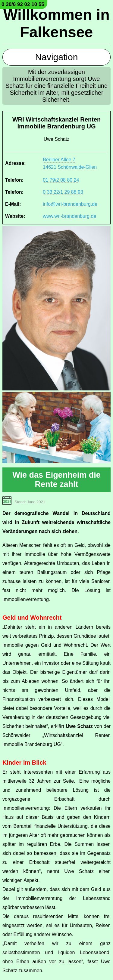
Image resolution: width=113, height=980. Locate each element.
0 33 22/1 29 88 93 (63, 192)
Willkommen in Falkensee (56, 23)
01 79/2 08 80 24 (61, 180)
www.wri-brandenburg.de (69, 216)
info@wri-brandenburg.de (70, 204)
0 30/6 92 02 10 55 (23, 4)
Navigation (57, 57)
